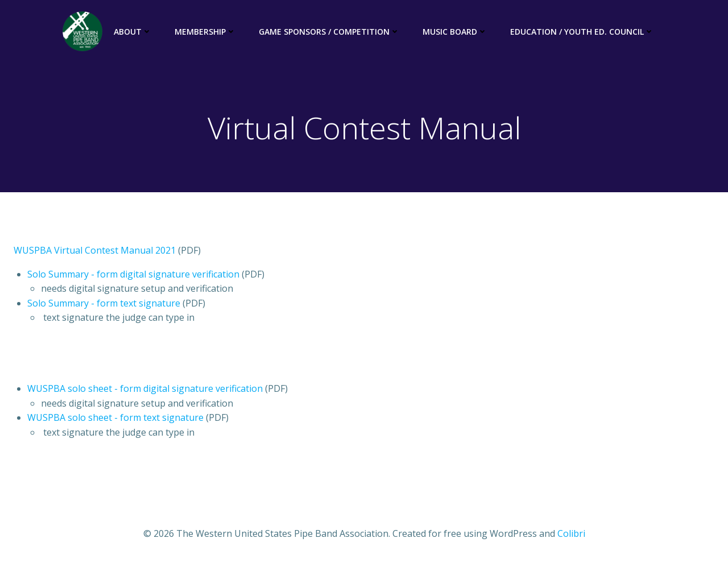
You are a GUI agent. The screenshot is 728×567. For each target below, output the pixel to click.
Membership (205, 32)
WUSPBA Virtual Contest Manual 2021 (95, 250)
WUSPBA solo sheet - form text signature (115, 417)
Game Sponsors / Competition (329, 32)
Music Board (455, 32)
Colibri (571, 533)
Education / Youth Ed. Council (582, 32)
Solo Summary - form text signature (104, 303)
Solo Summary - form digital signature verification (133, 274)
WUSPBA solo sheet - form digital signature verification (145, 388)
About (133, 32)
